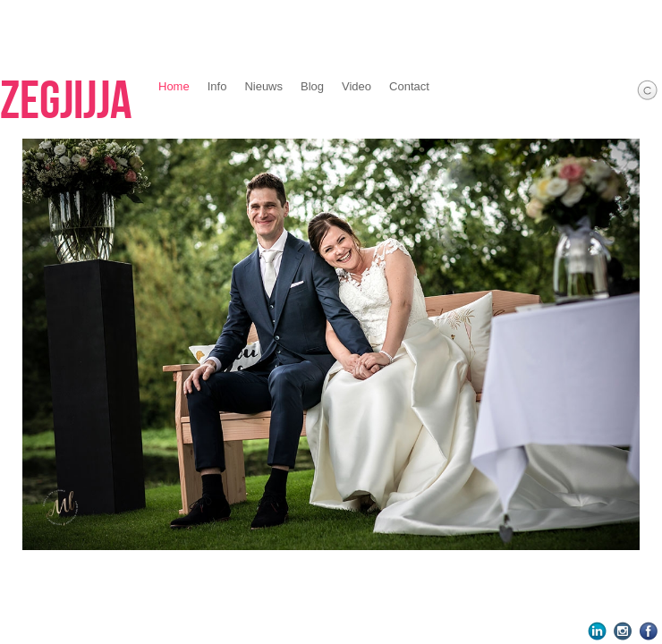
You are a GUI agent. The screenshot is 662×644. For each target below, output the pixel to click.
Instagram (623, 631)
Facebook (649, 631)
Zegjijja (66, 102)
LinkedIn (597, 631)
